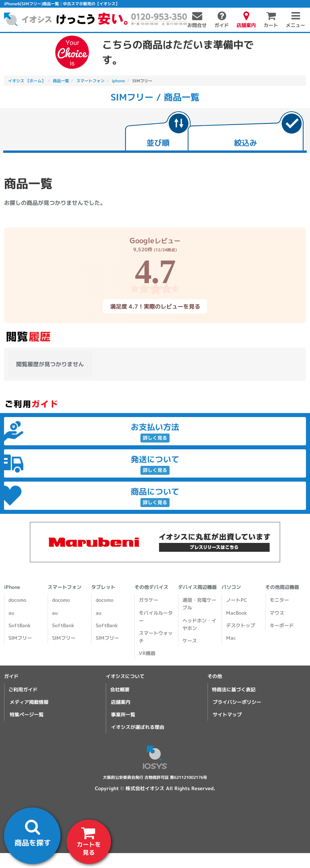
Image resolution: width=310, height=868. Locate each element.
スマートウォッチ (156, 637)
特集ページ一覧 (27, 715)
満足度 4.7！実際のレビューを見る (155, 306)
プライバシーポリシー (237, 702)
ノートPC (237, 600)
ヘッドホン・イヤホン (199, 624)
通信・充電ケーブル (199, 604)
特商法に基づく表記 (234, 690)
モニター (279, 600)
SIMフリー (20, 638)
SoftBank (20, 625)
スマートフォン (65, 587)
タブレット (103, 587)
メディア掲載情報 (29, 702)
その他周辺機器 (282, 587)
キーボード (282, 625)
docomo (17, 600)
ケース (190, 641)
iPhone (12, 587)
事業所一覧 (123, 715)
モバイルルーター (156, 617)
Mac (231, 638)
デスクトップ (241, 625)
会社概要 (120, 690)
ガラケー (149, 600)
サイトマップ (227, 715)
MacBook (237, 613)
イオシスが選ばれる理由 (138, 727)
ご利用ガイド (23, 690)
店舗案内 (121, 702)
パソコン (231, 587)
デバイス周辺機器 (197, 587)
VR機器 (147, 653)
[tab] (158, 132)
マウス (277, 613)
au (11, 613)
